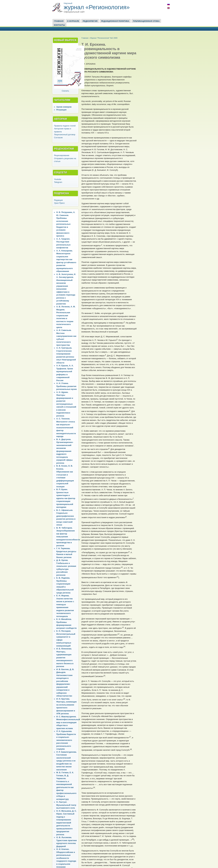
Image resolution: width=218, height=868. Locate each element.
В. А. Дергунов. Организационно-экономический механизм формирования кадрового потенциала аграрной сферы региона (65, 451)
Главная (59, 21)
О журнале (73, 21)
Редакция (58, 200)
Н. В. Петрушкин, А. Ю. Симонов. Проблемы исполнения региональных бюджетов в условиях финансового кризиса (66, 224)
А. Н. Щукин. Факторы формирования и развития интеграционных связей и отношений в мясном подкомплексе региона (66, 404)
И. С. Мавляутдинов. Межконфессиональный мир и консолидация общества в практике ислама (68, 722)
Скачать (65, 91)
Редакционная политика (115, 21)
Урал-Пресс (59, 203)
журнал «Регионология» (97, 7)
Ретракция (61, 110)
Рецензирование (62, 155)
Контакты (59, 25)
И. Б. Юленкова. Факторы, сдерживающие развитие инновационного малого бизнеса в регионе (65, 658)
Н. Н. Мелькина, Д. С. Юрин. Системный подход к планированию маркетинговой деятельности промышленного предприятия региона (66, 823)
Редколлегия (90, 21)
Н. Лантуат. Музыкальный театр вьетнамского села (66, 805)
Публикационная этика (146, 21)
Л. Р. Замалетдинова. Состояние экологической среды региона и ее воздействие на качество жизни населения (66, 761)
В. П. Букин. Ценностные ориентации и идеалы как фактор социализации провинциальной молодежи (66, 498)
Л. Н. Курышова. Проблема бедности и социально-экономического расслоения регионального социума (66, 740)
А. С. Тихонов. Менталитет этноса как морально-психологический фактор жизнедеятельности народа (66, 427)
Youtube (58, 179)
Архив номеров (64, 107)
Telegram (58, 182)
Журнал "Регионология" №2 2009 (104, 38)
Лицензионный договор (65, 135)
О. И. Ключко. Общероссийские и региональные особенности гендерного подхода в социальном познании (66, 858)
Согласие (58, 138)
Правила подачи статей (65, 126)
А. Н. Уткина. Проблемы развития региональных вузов (66, 386)
